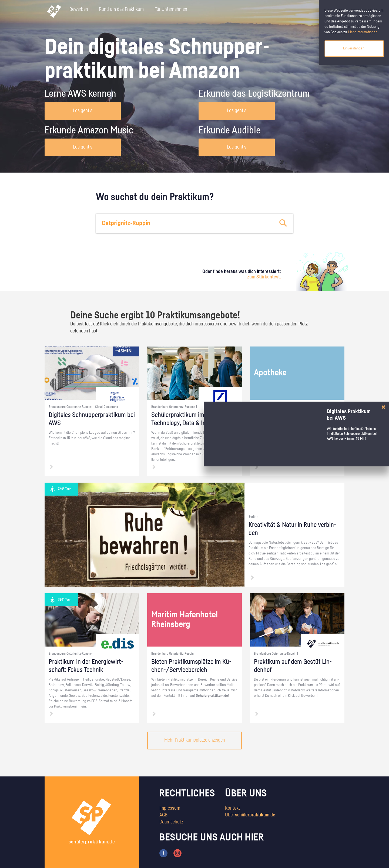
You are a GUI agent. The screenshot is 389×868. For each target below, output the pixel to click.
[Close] (383, 407)
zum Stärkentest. (264, 277)
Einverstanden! (354, 48)
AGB (163, 815)
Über (250, 815)
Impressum (170, 808)
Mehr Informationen (363, 32)
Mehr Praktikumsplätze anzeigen (195, 740)
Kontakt (233, 808)
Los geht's (83, 111)
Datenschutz (171, 822)
